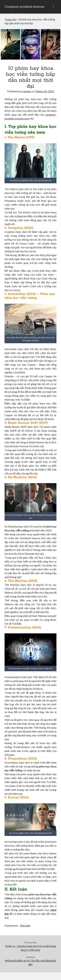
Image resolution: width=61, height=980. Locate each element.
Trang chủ (10, 19)
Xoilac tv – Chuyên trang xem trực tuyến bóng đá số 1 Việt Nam (31, 948)
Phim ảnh (25, 926)
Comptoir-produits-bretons (24, 7)
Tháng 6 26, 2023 (44, 91)
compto (27, 91)
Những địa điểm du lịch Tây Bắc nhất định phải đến (31, 962)
